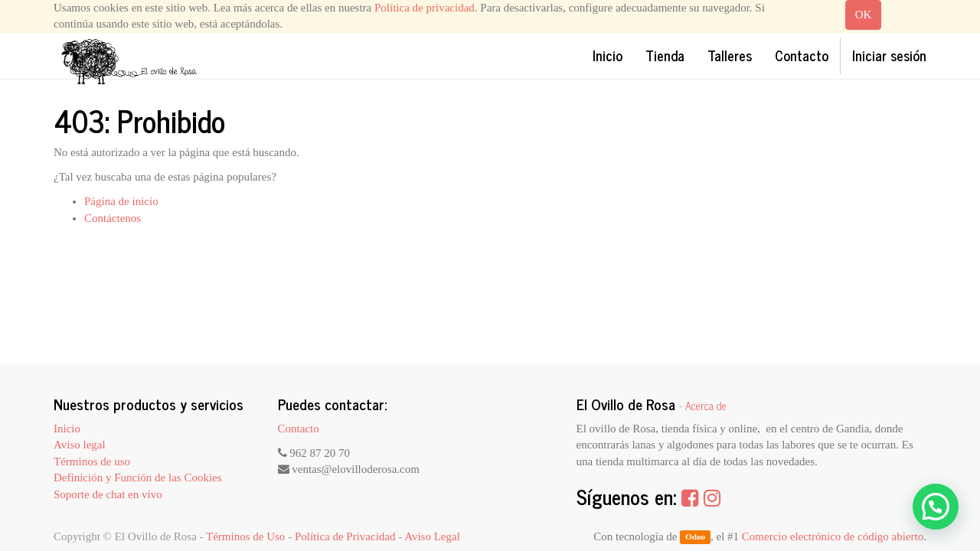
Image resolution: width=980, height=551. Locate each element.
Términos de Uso (245, 536)
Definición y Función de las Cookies (138, 478)
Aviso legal (80, 445)
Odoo (695, 537)
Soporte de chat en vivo (108, 494)
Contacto (299, 429)
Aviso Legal (432, 536)
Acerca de (706, 406)
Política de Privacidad (345, 536)
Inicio (67, 429)
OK (864, 15)
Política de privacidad (425, 8)
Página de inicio (121, 201)
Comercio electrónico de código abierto (833, 536)
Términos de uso (92, 461)
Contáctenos (113, 218)
